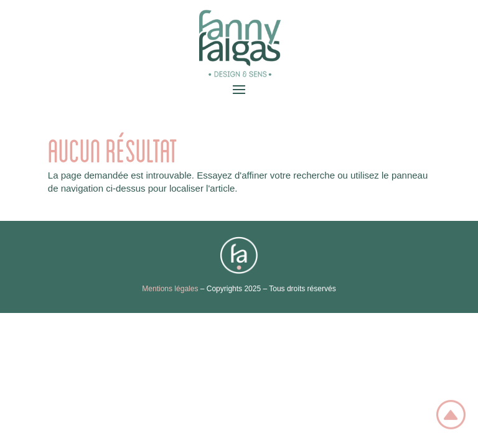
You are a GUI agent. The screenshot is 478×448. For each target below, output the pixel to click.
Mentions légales (170, 289)
